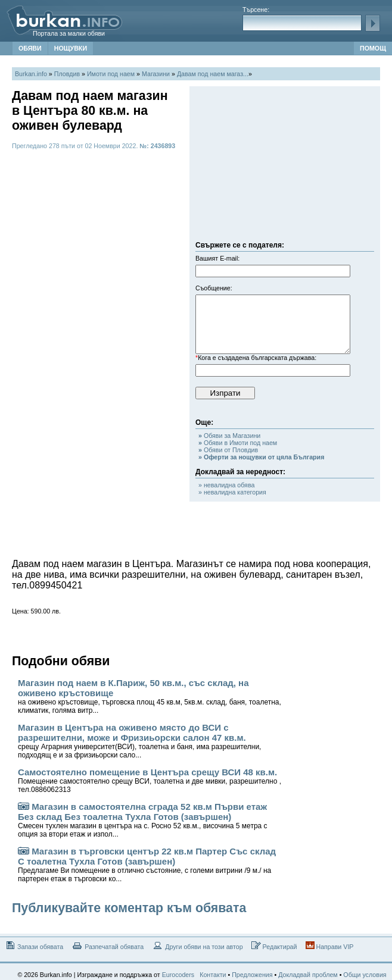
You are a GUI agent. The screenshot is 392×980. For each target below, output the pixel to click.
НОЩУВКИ (71, 48)
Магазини (156, 74)
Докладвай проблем (308, 975)
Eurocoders (178, 975)
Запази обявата (34, 946)
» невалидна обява (226, 485)
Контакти (213, 975)
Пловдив (67, 74)
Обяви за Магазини (229, 436)
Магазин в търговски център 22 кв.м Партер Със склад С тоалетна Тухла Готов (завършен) (147, 865)
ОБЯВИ (30, 48)
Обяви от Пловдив (228, 450)
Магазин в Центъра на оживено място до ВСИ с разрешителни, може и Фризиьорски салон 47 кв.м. (139, 741)
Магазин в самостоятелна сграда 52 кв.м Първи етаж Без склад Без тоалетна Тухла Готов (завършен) (143, 820)
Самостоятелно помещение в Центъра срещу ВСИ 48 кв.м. (150, 780)
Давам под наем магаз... (213, 74)
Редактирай (274, 946)
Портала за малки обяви (69, 33)
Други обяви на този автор (197, 946)
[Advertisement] (285, 167)
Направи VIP (330, 946)
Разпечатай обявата (108, 946)
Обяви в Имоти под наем (238, 443)
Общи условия (365, 975)
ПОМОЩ (373, 48)
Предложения (252, 975)
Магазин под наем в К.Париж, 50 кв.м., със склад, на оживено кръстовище (150, 696)
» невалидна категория (232, 492)
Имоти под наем (111, 74)
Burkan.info (31, 74)
